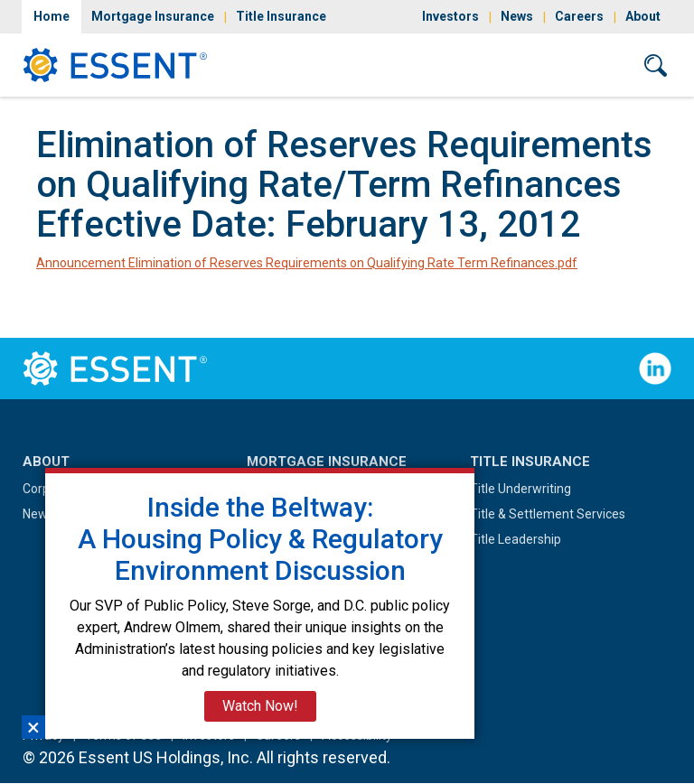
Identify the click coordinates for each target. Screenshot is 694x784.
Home (52, 16)
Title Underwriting (520, 489)
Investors (450, 16)
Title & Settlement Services (548, 514)
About (643, 16)
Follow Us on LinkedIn (655, 369)
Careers (579, 16)
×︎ (33, 727)
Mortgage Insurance (153, 16)
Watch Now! (260, 706)
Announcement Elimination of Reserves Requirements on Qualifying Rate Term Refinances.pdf (307, 263)
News (517, 16)
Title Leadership (516, 539)
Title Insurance (281, 16)
